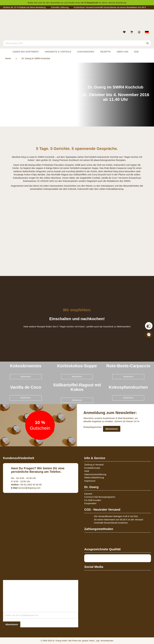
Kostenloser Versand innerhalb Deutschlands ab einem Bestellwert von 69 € (110, 7)
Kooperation (90, 503)
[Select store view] (147, 32)
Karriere (88, 494)
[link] (139, 32)
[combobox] (77, 43)
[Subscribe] (12, 624)
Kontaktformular (92, 468)
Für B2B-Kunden (93, 500)
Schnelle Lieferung (60, 7)
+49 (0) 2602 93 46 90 (26, 485)
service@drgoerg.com (26, 488)
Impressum (90, 481)
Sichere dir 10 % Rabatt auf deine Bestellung (24, 7)
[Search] (148, 43)
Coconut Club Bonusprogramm (100, 497)
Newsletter (55, 3)
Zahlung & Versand (94, 465)
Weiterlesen (26, 377)
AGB (87, 471)
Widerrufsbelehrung (94, 477)
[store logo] (77, 21)
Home (8, 58)
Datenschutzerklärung (95, 474)
